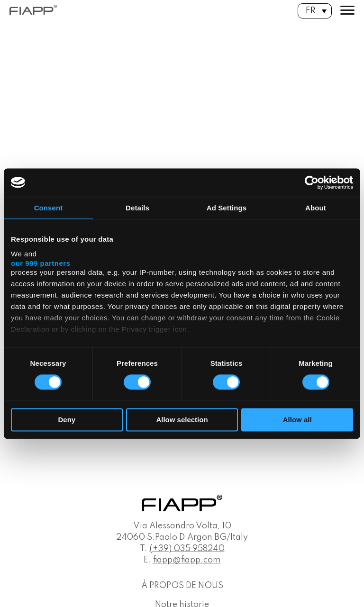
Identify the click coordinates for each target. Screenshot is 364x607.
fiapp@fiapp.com (187, 560)
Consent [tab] (49, 208)
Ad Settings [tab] (227, 208)
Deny (67, 420)
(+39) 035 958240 (187, 549)
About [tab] (316, 208)
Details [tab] (137, 208)
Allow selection (182, 420)
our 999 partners (41, 263)
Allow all (297, 420)
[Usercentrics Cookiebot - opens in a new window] (312, 182)
